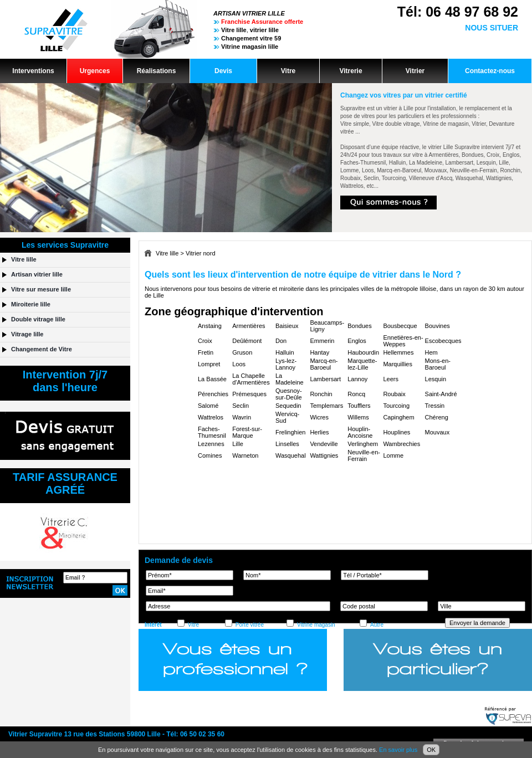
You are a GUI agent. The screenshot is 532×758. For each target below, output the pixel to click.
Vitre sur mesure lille (41, 289)
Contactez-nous (490, 71)
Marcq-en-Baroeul (324, 364)
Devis (223, 71)
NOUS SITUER (492, 28)
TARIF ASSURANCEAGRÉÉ (65, 483)
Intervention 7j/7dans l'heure (65, 381)
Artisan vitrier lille (37, 274)
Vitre (288, 71)
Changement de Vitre (42, 349)
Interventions (33, 71)
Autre (377, 625)
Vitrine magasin (316, 625)
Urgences (95, 71)
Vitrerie (351, 71)
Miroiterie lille (31, 304)
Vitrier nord (201, 253)
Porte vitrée (250, 625)
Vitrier (415, 71)
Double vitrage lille (38, 319)
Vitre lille (167, 253)
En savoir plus (398, 750)
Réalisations (157, 71)
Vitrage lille (27, 334)
